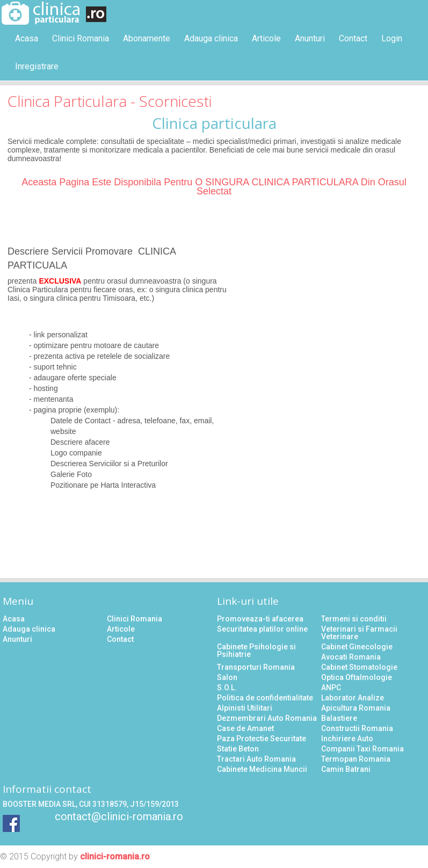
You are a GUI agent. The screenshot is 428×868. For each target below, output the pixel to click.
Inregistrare (37, 66)
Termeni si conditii (354, 619)
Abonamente (147, 38)
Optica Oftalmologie (357, 677)
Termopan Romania (356, 759)
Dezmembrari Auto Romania (267, 718)
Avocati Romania (351, 657)
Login (392, 38)
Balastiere (339, 718)
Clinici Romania (81, 38)
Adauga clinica (211, 38)
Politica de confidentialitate (265, 698)
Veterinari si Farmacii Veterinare (359, 633)
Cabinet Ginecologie (357, 647)
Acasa (27, 38)
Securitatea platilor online (262, 629)
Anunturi (310, 38)
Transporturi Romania (256, 667)
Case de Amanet (245, 728)
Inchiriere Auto (347, 739)
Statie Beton (238, 749)
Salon (227, 677)
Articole (266, 38)
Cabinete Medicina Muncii (262, 769)
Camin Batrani (346, 769)
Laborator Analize (353, 698)
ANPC (331, 688)
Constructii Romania (357, 728)
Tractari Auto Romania (256, 759)
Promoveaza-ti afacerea (260, 619)
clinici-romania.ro (115, 856)
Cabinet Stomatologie (359, 667)
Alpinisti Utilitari (245, 708)
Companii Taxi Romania (362, 749)
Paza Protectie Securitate (262, 739)
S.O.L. (227, 688)
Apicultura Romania (356, 708)
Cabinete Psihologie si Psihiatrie (256, 650)
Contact (353, 38)
